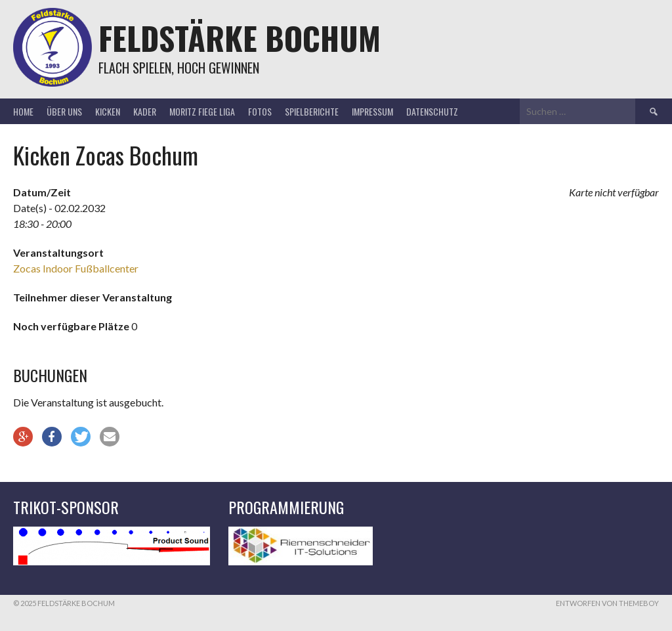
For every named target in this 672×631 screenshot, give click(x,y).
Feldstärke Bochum (240, 38)
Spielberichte (312, 111)
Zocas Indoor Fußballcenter (76, 268)
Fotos (260, 111)
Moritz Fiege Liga (202, 111)
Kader (145, 111)
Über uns (64, 111)
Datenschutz (432, 111)
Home (23, 111)
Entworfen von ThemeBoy (607, 603)
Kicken (108, 111)
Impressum (372, 111)
